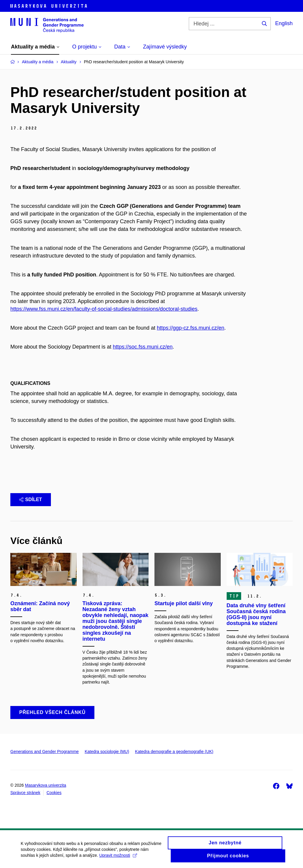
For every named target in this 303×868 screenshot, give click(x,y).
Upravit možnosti (118, 858)
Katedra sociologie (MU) (107, 752)
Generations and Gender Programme (45, 752)
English (284, 23)
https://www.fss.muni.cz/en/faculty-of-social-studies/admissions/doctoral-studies (104, 309)
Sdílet (31, 499)
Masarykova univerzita (45, 785)
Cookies (54, 793)
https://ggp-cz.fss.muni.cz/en (191, 328)
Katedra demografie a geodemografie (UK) (174, 752)
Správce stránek (25, 793)
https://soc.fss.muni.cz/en (143, 347)
